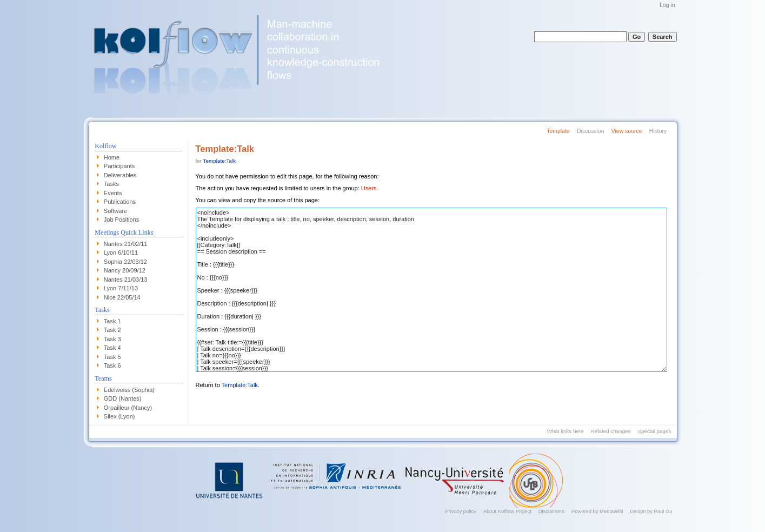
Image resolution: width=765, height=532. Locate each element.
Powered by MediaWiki (597, 511)
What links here (566, 431)
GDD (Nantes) (123, 398)
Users (369, 188)
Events (113, 193)
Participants (119, 166)
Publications (120, 202)
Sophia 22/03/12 (125, 262)
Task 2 (112, 330)
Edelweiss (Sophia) (129, 390)
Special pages (654, 431)
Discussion (590, 131)
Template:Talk (219, 161)
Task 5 (112, 357)
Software (115, 211)
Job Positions (121, 220)
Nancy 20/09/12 (125, 270)
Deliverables (120, 175)
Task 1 (112, 321)
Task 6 (112, 365)
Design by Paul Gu (651, 511)
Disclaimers (552, 511)
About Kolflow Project (507, 511)
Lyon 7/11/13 (121, 288)
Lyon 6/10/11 (121, 252)
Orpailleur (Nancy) (128, 408)
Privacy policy (460, 511)
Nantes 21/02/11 (126, 244)
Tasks (111, 184)
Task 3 (112, 339)
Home (112, 157)
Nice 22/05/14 (122, 297)
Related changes (611, 431)
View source (627, 131)
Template (558, 131)
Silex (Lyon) (119, 416)
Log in (667, 5)
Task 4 (112, 348)
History (658, 131)
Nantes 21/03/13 (126, 280)
